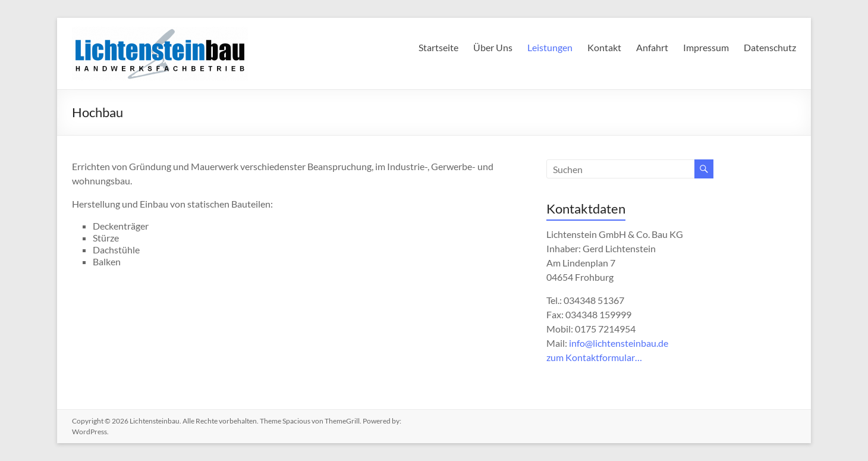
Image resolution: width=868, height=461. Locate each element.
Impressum (706, 47)
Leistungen (550, 47)
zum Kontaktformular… (594, 357)
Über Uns (493, 47)
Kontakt (604, 47)
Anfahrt (652, 47)
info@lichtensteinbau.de (619, 343)
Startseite (438, 47)
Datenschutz (770, 47)
